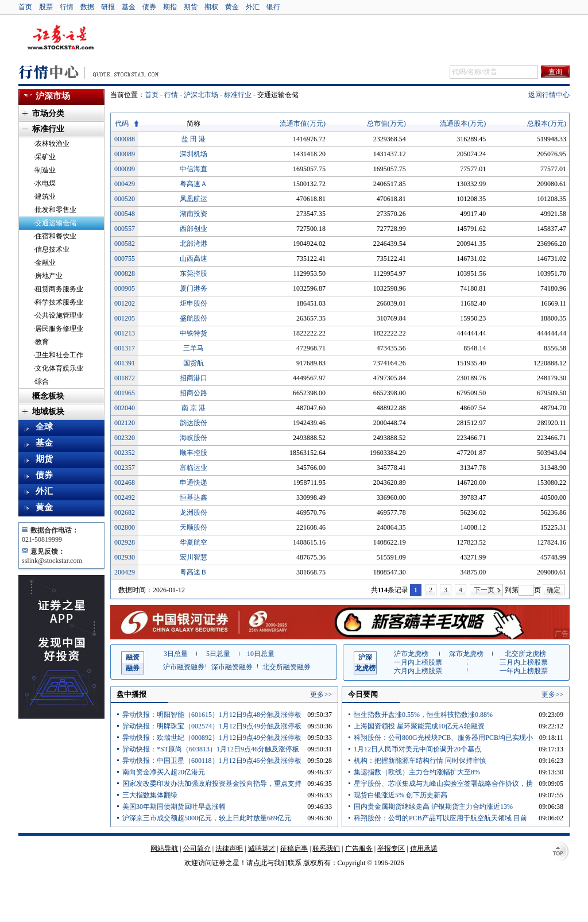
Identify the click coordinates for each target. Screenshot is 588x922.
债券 (149, 7)
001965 (125, 393)
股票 (46, 7)
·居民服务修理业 (58, 329)
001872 (125, 378)
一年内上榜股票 (524, 671)
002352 (125, 453)
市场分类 (48, 113)
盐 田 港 (194, 139)
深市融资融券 (232, 667)
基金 (129, 7)
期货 (191, 7)
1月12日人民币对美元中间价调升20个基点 (417, 749)
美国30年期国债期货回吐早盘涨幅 (174, 807)
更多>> (321, 695)
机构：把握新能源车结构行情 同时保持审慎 (420, 761)
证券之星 (60, 38)
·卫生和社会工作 (58, 355)
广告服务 (359, 848)
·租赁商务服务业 (58, 289)
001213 (125, 333)
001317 (125, 348)
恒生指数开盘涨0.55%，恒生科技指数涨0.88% (423, 715)
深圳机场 (194, 154)
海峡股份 (194, 438)
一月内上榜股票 (418, 662)
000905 (125, 288)
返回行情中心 (549, 95)
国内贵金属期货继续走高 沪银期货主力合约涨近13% (433, 807)
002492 (125, 497)
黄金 (232, 7)
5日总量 (218, 654)
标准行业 (238, 95)
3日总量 (176, 654)
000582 (125, 244)
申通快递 (194, 483)
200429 (125, 572)
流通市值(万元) (303, 124)
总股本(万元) (547, 124)
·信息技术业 (51, 249)
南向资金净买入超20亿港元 (164, 772)
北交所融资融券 (287, 667)
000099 (125, 169)
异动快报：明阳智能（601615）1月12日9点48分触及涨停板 (212, 715)
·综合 (41, 381)
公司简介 (197, 848)
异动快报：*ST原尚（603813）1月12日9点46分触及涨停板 (211, 749)
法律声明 (229, 848)
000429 (125, 184)
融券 (133, 662)
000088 (125, 139)
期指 (170, 7)
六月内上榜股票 (418, 671)
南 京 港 (194, 408)
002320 (125, 438)
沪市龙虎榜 (411, 654)
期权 (211, 7)
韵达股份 (194, 423)
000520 (125, 199)
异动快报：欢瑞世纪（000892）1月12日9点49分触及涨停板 (212, 738)
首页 (25, 7)
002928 (125, 542)
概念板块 (48, 396)
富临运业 (194, 468)
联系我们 (326, 848)
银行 (273, 7)
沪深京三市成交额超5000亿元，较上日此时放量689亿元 (207, 818)
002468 (125, 483)
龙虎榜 (365, 662)
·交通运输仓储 (55, 223)
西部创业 (194, 229)
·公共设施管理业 (58, 315)
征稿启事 (294, 848)
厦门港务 (194, 288)
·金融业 (45, 263)
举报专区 (391, 848)
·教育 (41, 342)
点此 (260, 863)
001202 (125, 303)
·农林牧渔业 (51, 144)
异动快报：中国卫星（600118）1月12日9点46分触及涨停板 (212, 761)
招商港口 (194, 378)
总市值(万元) (386, 124)
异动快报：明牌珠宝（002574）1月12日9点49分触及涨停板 (212, 726)
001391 (125, 363)
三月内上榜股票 (524, 662)
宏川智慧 (194, 557)
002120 (125, 423)
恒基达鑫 (194, 497)
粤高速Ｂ (194, 572)
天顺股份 (194, 527)
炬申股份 (194, 303)
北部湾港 (194, 244)
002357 (125, 468)
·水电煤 (45, 183)
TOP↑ (559, 852)
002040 (125, 408)
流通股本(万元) (463, 124)
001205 (125, 318)
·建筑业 (45, 196)
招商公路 (194, 393)
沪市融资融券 (184, 667)
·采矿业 (45, 157)
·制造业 (45, 170)
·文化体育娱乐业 (58, 368)
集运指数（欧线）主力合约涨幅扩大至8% (417, 772)
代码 (122, 124)
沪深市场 (53, 96)
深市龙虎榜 (466, 654)
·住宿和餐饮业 (55, 236)
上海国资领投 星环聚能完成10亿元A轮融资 (419, 726)
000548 (125, 214)
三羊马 (194, 348)
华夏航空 (194, 542)
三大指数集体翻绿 (150, 795)
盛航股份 (194, 318)
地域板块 (48, 412)
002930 (125, 557)
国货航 (194, 363)
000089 (125, 154)
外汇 (253, 7)
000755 (125, 259)
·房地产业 (48, 276)
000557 (125, 229)
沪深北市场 (201, 95)
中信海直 (194, 169)
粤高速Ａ (194, 184)
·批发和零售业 (55, 210)
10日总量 (261, 654)
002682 (125, 512)
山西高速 (194, 259)
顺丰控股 (194, 453)
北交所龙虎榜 (525, 654)
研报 (108, 7)
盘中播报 (131, 694)
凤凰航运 (194, 199)
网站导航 (164, 848)
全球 (44, 427)
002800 (125, 527)
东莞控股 (194, 273)
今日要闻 (363, 694)
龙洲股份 (194, 512)
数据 (87, 7)
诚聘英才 (262, 848)
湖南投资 (194, 214)
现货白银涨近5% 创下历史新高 (401, 795)
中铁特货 (194, 333)
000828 (125, 273)
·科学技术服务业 (58, 302)
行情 (67, 7)
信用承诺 (424, 848)
